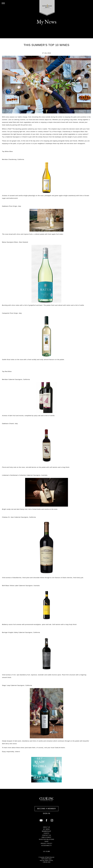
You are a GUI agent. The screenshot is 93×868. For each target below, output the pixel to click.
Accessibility (46, 846)
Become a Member (46, 809)
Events (46, 833)
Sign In (46, 813)
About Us (46, 827)
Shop (46, 841)
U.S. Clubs (47, 851)
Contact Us (47, 835)
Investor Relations (46, 839)
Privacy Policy (47, 843)
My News (46, 829)
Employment (46, 837)
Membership (47, 831)
